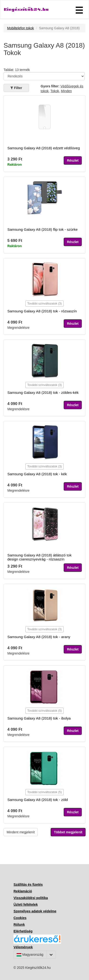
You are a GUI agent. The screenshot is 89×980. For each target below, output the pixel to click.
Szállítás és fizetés (28, 885)
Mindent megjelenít (21, 832)
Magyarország (30, 955)
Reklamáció (23, 891)
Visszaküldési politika (31, 898)
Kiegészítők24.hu (26, 9)
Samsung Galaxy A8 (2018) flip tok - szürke (42, 229)
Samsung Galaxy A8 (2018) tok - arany (39, 637)
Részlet (73, 160)
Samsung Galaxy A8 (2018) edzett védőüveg (44, 148)
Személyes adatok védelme (35, 911)
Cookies (20, 918)
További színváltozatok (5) (45, 711)
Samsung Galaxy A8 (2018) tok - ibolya (39, 718)
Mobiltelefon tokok (21, 28)
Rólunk (19, 925)
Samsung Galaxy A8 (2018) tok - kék (37, 474)
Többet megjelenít (68, 832)
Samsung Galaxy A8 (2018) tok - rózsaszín (42, 311)
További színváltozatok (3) (45, 304)
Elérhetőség (23, 931)
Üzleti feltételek (26, 905)
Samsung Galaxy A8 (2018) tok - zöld (38, 800)
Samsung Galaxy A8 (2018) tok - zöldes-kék (43, 392)
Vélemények (23, 947)
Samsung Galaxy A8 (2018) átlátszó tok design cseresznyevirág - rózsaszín (39, 557)
